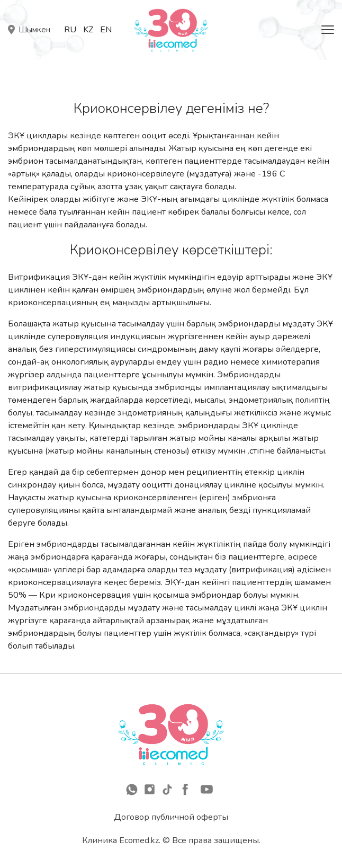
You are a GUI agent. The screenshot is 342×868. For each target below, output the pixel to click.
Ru (70, 30)
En (106, 30)
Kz (88, 30)
